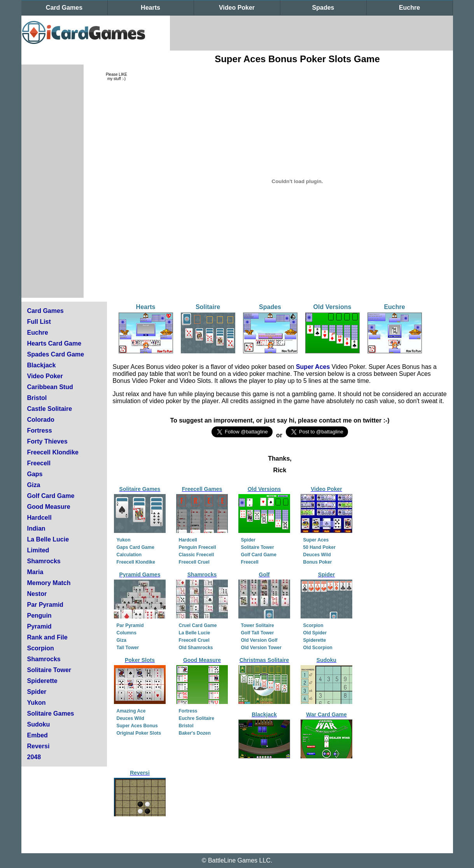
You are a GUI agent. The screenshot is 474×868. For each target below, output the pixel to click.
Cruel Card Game (198, 625)
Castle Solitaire (50, 409)
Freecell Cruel (194, 562)
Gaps (35, 474)
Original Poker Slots (139, 733)
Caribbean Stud (50, 387)
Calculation (129, 555)
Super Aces (313, 367)
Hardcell (39, 518)
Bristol (37, 398)
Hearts (150, 8)
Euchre (409, 8)
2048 (34, 757)
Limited (38, 550)
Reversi (38, 746)
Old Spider (315, 633)
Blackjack (42, 365)
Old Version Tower (261, 648)
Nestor (37, 594)
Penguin (39, 616)
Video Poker (237, 8)
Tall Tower (128, 648)
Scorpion (41, 648)
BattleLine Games (233, 860)
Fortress (40, 431)
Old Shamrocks (196, 648)
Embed (38, 735)
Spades (323, 8)
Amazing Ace (131, 711)
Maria (35, 572)
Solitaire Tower (49, 670)
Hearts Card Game (54, 343)
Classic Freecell (197, 555)
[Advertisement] (311, 33)
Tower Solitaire (258, 625)
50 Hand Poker (319, 547)
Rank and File (47, 637)
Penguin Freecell (198, 547)
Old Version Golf (259, 640)
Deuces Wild (317, 555)
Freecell (39, 463)
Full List (39, 322)
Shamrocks (44, 561)
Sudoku (39, 724)
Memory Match (49, 583)
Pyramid (39, 626)
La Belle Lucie (48, 539)
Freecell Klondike (53, 452)
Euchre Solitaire (197, 718)
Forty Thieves (47, 441)
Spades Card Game (56, 354)
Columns (127, 633)
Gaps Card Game (136, 547)
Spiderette (42, 681)
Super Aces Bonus (137, 726)
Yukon (37, 703)
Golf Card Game (51, 496)
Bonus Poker (318, 562)
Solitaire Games (51, 713)
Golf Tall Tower (258, 633)
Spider (37, 692)
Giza (34, 485)
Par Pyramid (45, 605)
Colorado (41, 420)
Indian (36, 528)
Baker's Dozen (195, 733)
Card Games (64, 8)
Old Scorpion (318, 648)
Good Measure (49, 507)
